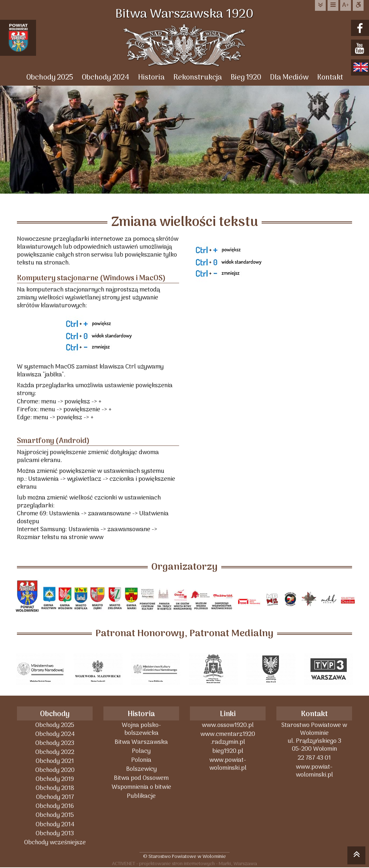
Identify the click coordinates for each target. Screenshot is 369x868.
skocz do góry (356, 856)
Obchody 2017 (55, 797)
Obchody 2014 (55, 824)
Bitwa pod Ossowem (141, 778)
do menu (333, 5)
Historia (151, 78)
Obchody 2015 (55, 815)
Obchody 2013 (55, 833)
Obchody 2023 (55, 743)
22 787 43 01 (314, 758)
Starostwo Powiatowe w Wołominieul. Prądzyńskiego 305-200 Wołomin (314, 737)
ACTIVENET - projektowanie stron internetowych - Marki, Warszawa (184, 864)
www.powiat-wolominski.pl (228, 764)
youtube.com (361, 48)
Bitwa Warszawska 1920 (184, 14)
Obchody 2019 (55, 779)
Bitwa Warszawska (141, 742)
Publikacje (141, 796)
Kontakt (330, 78)
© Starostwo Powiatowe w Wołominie (184, 856)
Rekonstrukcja (198, 78)
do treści (320, 5)
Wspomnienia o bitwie (141, 787)
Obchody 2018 (55, 788)
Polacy (141, 751)
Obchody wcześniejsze (55, 842)
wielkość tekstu (346, 5)
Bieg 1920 (246, 78)
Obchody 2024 (106, 78)
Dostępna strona (358, 5)
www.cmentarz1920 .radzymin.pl (228, 738)
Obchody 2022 (55, 752)
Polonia (141, 760)
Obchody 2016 (55, 806)
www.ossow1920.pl (228, 725)
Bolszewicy (141, 769)
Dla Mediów (289, 78)
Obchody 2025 (50, 78)
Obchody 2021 (55, 761)
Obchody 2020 (55, 770)
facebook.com (361, 29)
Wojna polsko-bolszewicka (141, 729)
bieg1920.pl (228, 751)
